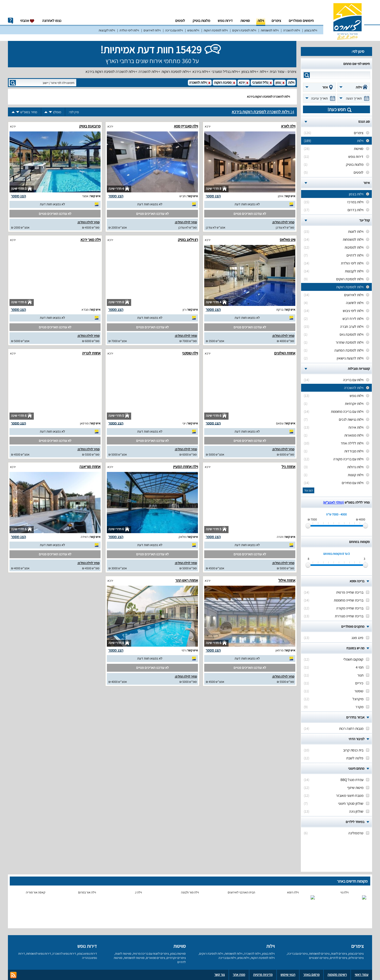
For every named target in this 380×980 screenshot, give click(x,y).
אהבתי (27, 21)
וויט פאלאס (288, 240)
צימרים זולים (356, 958)
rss (13, 975)
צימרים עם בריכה (298, 953)
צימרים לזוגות (339, 953)
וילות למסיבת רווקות (216, 30)
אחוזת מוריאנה (90, 467)
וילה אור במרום (87, 892)
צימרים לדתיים (339, 958)
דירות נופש (225, 21)
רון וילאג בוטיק (188, 240)
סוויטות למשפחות (134, 958)
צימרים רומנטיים (319, 958)
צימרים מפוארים (156, 958)
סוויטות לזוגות (123, 953)
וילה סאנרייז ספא (186, 126)
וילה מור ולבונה (190, 892)
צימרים (276, 21)
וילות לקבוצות (107, 30)
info (11, 21)
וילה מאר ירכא (91, 240)
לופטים (180, 21)
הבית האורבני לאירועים (241, 892)
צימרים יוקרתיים (176, 958)
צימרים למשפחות (319, 953)
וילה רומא (293, 892)
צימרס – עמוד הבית (283, 72)
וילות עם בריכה (174, 30)
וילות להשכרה (292, 30)
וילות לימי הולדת (129, 30)
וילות (261, 21)
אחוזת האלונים (285, 353)
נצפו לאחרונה (52, 21)
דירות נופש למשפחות (39, 953)
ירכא (208, 126)
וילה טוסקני (190, 353)
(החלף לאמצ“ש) (333, 502)
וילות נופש (193, 30)
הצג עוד (308, 490)
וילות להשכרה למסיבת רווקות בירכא (110, 72)
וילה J (138, 892)
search (307, 75)
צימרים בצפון (356, 953)
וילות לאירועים (152, 30)
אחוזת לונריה (91, 353)
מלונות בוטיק (201, 21)
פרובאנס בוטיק (90, 126)
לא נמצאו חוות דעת (247, 204)
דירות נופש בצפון (87, 953)
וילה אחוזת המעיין (186, 467)
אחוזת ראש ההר (187, 580)
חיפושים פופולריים (301, 21)
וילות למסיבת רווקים (244, 30)
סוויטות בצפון (178, 953)
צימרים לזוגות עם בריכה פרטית (151, 953)
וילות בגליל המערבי (225, 72)
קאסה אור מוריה (36, 892)
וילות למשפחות (270, 30)
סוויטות (245, 21)
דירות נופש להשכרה (64, 953)
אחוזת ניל (288, 467)
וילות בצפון (311, 30)
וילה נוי (345, 892)
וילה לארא (288, 126)
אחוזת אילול (287, 580)
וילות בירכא (200, 72)
